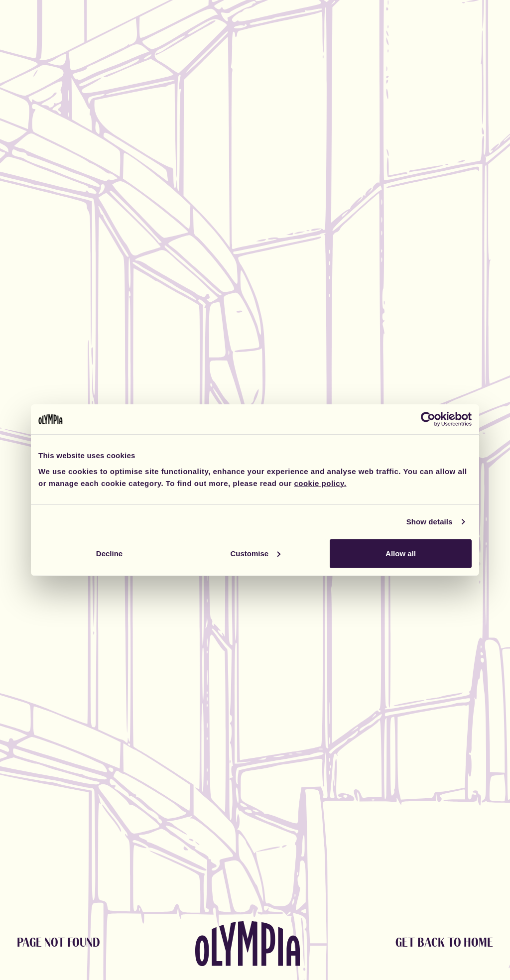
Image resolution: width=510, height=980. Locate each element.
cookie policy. (320, 483)
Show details (430, 522)
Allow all (401, 553)
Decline (109, 553)
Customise (255, 553)
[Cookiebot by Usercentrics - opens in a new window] (428, 419)
